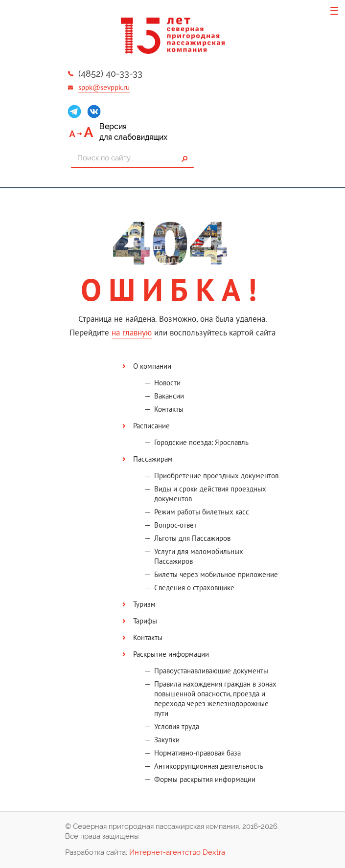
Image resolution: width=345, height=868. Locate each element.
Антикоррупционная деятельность (209, 766)
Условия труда (177, 726)
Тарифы (145, 621)
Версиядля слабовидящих (133, 132)
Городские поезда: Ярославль (201, 442)
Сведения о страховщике (194, 588)
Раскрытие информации (171, 654)
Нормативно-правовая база (197, 753)
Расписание (151, 426)
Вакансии (169, 396)
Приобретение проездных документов (216, 476)
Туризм (144, 604)
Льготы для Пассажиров (192, 538)
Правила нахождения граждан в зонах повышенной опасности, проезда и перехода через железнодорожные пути (215, 699)
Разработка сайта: (145, 853)
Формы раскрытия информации (205, 779)
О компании (152, 366)
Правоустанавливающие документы (211, 671)
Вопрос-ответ (175, 525)
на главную (132, 333)
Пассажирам (153, 459)
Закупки (167, 740)
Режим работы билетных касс (202, 512)
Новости (167, 383)
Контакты (169, 409)
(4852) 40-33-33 (110, 74)
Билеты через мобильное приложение (216, 574)
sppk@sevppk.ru (104, 87)
